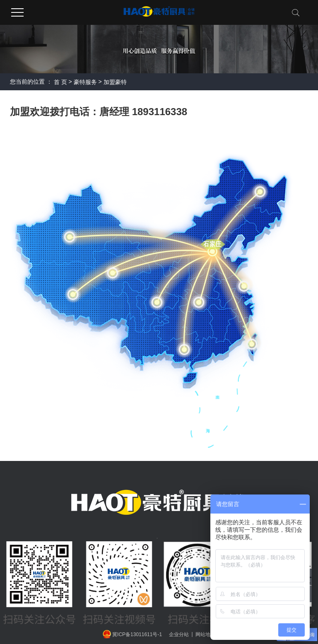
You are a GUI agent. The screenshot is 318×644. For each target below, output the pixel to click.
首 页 (60, 82)
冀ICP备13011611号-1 (137, 634)
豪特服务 (85, 82)
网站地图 (205, 634)
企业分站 (179, 634)
